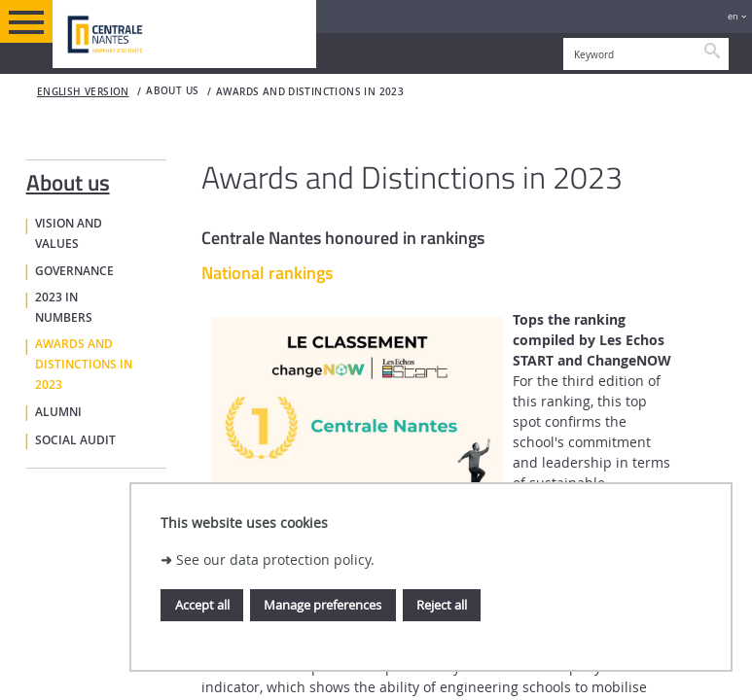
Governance (74, 271)
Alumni (58, 412)
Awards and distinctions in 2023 (310, 92)
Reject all (442, 605)
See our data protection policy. (275, 560)
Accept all (202, 605)
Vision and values (69, 234)
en (733, 16)
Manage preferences (322, 605)
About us (68, 179)
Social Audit (75, 440)
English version (83, 92)
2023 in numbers (64, 308)
